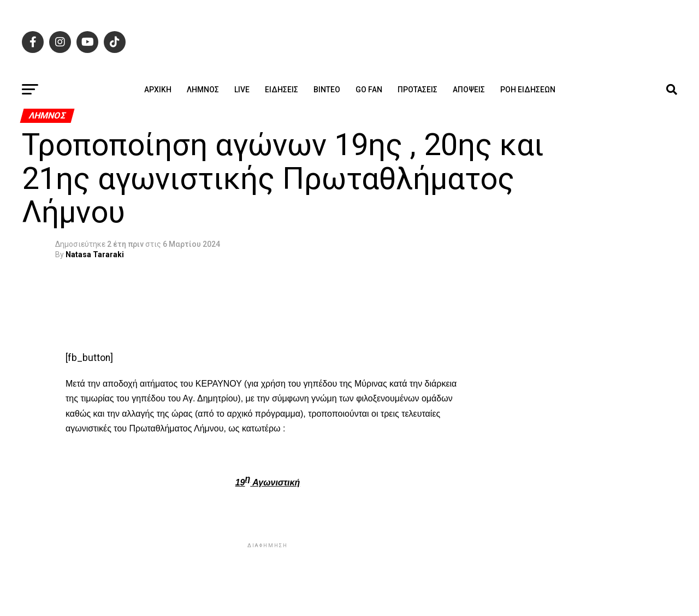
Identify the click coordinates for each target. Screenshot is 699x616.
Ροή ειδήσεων (528, 90)
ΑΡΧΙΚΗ (158, 90)
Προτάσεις (417, 90)
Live (242, 90)
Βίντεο (327, 90)
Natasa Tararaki (95, 254)
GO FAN (369, 90)
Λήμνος (203, 90)
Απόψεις (469, 90)
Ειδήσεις (282, 90)
